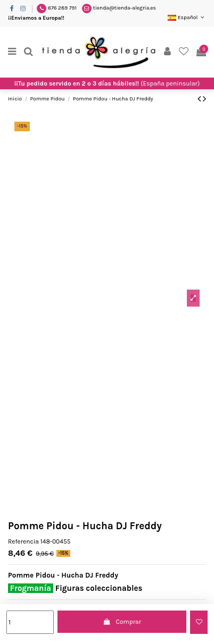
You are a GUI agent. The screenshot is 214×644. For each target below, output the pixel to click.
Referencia (23, 541)
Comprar (122, 622)
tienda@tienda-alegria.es (125, 8)
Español (187, 18)
